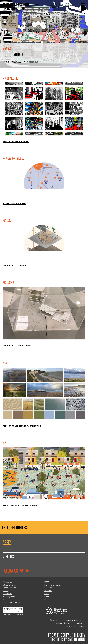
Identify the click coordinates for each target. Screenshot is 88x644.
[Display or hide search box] (83, 12)
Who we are (8, 582)
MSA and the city (10, 585)
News (47, 594)
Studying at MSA (9, 597)
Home (6, 62)
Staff (5, 599)
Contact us (7, 594)
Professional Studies (14, 204)
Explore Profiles (15, 528)
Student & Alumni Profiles (13, 602)
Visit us (8, 556)
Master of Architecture (16, 141)
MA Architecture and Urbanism (20, 506)
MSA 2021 (17, 62)
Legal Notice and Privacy (74, 626)
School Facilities (9, 588)
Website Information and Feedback (70, 623)
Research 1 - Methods (15, 266)
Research (48, 588)
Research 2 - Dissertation (17, 346)
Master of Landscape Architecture (22, 426)
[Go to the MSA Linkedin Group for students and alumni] (28, 571)
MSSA (47, 582)
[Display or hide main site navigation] (83, 5)
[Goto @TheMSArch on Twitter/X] (22, 571)
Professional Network (53, 585)
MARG (47, 599)
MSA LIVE (48, 591)
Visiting (6, 591)
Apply (7, 542)
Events (47, 597)
